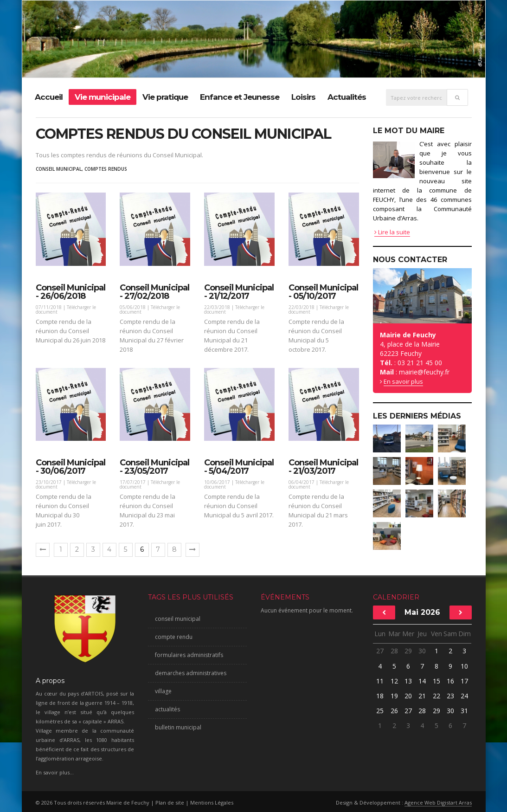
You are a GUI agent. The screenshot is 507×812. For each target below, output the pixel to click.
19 (394, 696)
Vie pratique (165, 97)
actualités (167, 709)
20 (408, 696)
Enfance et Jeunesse (240, 97)
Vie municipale (103, 97)
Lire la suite (392, 232)
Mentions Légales (212, 802)
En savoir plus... (55, 772)
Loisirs (303, 97)
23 (450, 696)
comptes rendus (106, 169)
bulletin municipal (178, 727)
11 (380, 681)
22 (436, 696)
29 (408, 651)
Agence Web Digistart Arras (438, 802)
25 (380, 711)
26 (394, 711)
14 (422, 681)
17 (464, 681)
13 (408, 681)
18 (380, 696)
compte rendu (174, 637)
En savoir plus (403, 381)
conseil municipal (59, 169)
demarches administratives (191, 673)
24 (464, 696)
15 (436, 681)
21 (422, 696)
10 (464, 666)
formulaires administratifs (189, 655)
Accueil (49, 97)
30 (422, 651)
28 (394, 651)
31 (464, 711)
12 (394, 681)
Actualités (347, 97)
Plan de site (170, 802)
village (163, 691)
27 (380, 651)
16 (450, 681)
